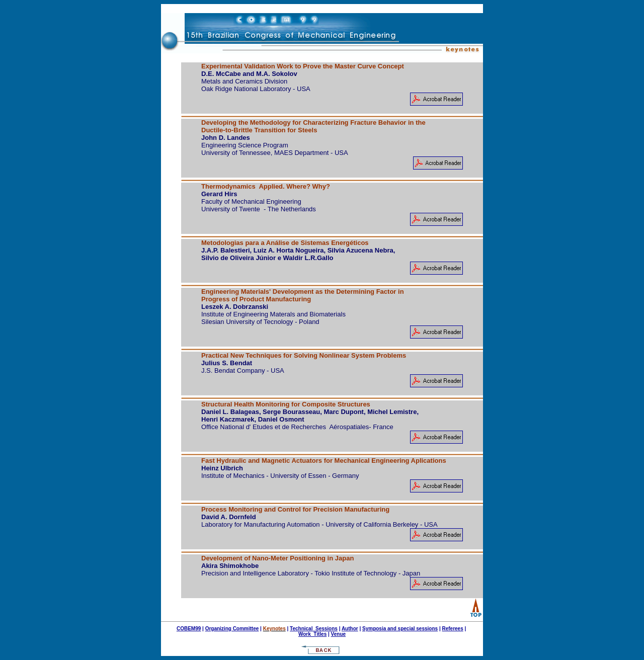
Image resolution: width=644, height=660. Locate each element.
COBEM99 (189, 629)
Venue (338, 634)
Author (350, 629)
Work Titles (312, 634)
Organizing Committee (232, 629)
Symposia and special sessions (400, 629)
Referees (452, 629)
